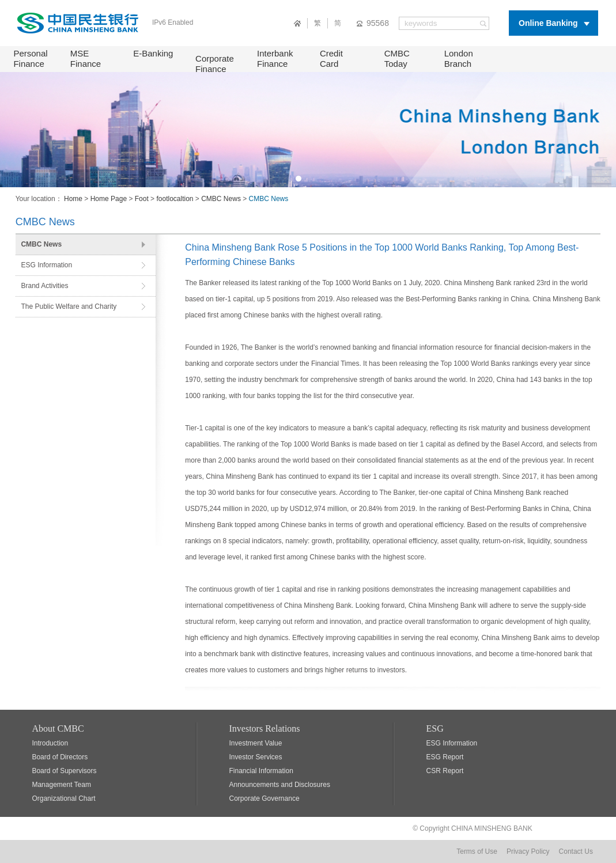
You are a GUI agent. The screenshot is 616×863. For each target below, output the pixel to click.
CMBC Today (397, 58)
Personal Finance (30, 58)
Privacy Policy (528, 851)
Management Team (61, 785)
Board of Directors (60, 757)
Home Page (109, 199)
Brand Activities (44, 286)
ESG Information (46, 265)
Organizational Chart (63, 798)
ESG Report (445, 757)
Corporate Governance (264, 798)
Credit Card (331, 58)
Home (73, 199)
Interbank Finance (275, 58)
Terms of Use (477, 851)
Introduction (50, 743)
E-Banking (153, 53)
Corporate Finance (215, 64)
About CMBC (58, 728)
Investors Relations (265, 728)
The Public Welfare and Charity (69, 306)
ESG (435, 728)
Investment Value (256, 743)
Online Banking (548, 23)
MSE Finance (86, 58)
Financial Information (261, 771)
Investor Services (256, 757)
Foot (142, 199)
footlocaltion (175, 199)
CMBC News (221, 199)
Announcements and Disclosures (280, 785)
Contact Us (576, 851)
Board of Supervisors (64, 771)
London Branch (459, 58)
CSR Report (445, 771)
